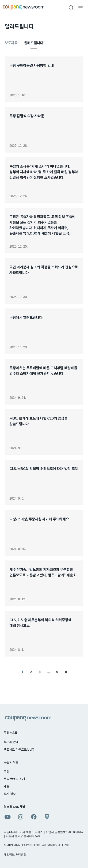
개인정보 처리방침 (15, 854)
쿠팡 (6, 772)
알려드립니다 (34, 43)
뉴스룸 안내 (11, 742)
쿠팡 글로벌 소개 (14, 779)
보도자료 (11, 43)
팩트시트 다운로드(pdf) (19, 750)
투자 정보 (10, 794)
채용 (6, 787)
